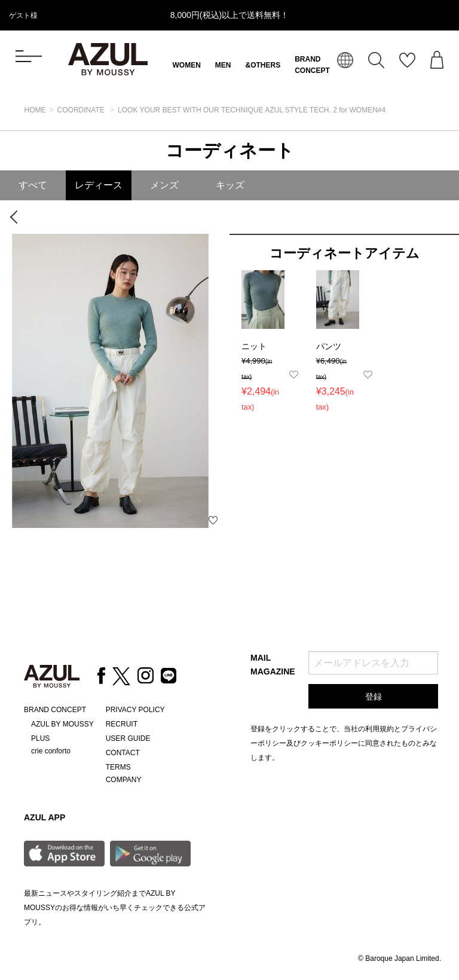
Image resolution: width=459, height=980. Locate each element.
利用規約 (380, 729)
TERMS (118, 767)
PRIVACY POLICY (135, 710)
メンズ (164, 185)
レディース (99, 185)
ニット (254, 346)
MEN (223, 65)
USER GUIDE (128, 738)
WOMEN (187, 65)
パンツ (329, 346)
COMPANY (124, 780)
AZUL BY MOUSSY (62, 724)
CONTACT (123, 753)
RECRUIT (122, 724)
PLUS (40, 738)
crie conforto (51, 751)
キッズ (230, 185)
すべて (33, 185)
